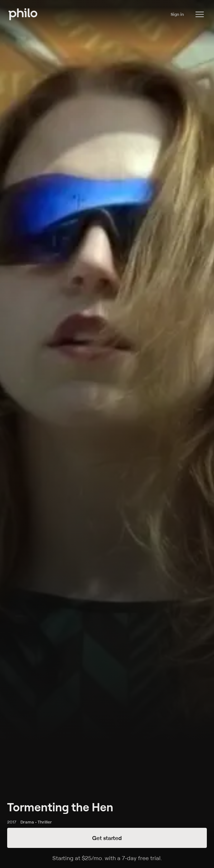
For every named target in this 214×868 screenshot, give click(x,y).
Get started (107, 838)
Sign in (177, 14)
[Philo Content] (200, 14)
